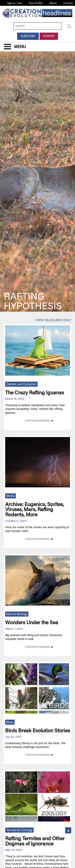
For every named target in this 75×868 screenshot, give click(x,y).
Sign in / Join (14, 3)
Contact (68, 3)
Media (10, 496)
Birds (10, 722)
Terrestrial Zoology (19, 830)
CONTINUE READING (38, 421)
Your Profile (36, 3)
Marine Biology (17, 614)
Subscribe (28, 36)
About (53, 3)
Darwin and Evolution (21, 384)
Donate (49, 36)
